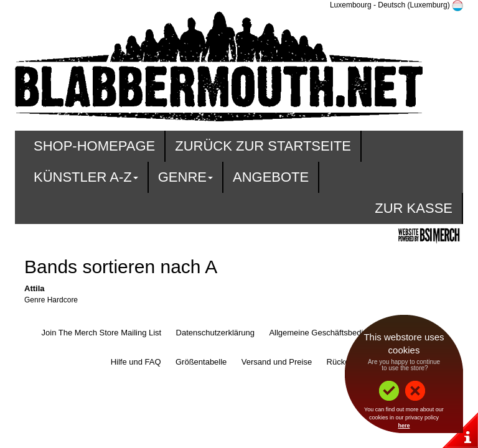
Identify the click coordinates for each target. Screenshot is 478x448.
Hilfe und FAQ (136, 362)
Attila (35, 288)
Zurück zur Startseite (263, 146)
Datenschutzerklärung (215, 333)
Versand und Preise (277, 362)
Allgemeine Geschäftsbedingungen (332, 333)
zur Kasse (414, 208)
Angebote (271, 177)
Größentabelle (201, 362)
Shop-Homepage (94, 146)
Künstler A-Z (86, 177)
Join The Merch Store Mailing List (102, 333)
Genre (185, 177)
